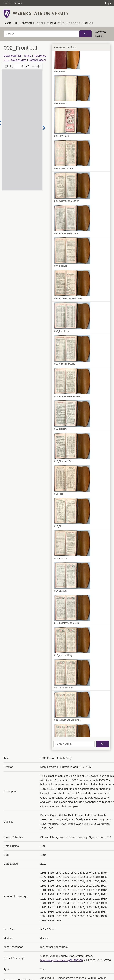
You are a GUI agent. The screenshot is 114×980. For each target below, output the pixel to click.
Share (28, 56)
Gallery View (19, 60)
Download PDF (13, 56)
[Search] (42, 34)
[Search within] (74, 744)
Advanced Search (101, 34)
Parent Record (37, 60)
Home (7, 3)
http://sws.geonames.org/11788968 (62, 960)
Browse (18, 3)
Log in (109, 3)
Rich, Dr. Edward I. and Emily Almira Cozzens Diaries (48, 23)
